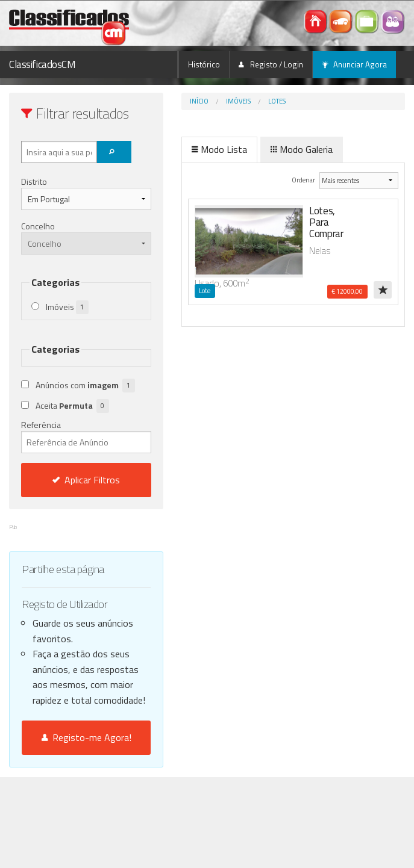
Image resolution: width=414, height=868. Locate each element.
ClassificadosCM (42, 64)
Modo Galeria (302, 149)
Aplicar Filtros (86, 480)
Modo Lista (219, 149)
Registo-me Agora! (86, 737)
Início (199, 101)
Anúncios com (85, 386)
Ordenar (304, 180)
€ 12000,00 (347, 291)
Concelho (38, 226)
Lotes (277, 101)
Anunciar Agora (354, 64)
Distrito (34, 181)
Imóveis (238, 101)
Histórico (204, 64)
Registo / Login (271, 64)
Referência (86, 436)
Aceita (72, 406)
